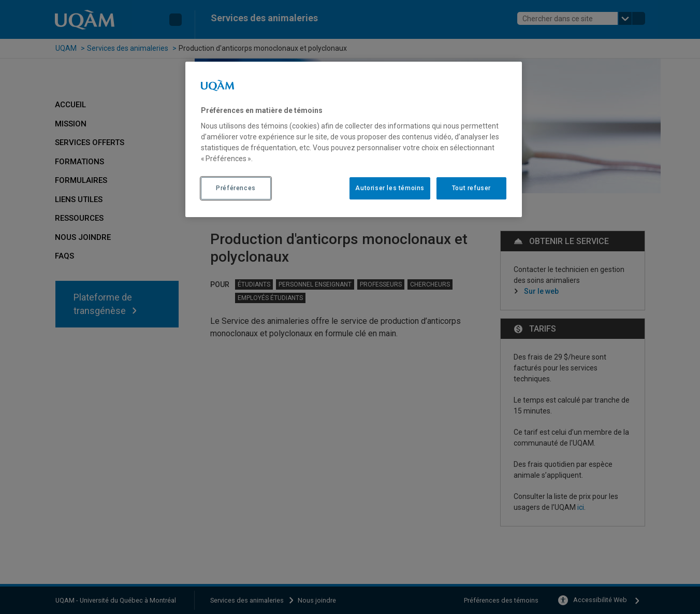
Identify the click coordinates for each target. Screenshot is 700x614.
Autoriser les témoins (390, 188)
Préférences (236, 188)
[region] (354, 139)
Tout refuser (471, 188)
